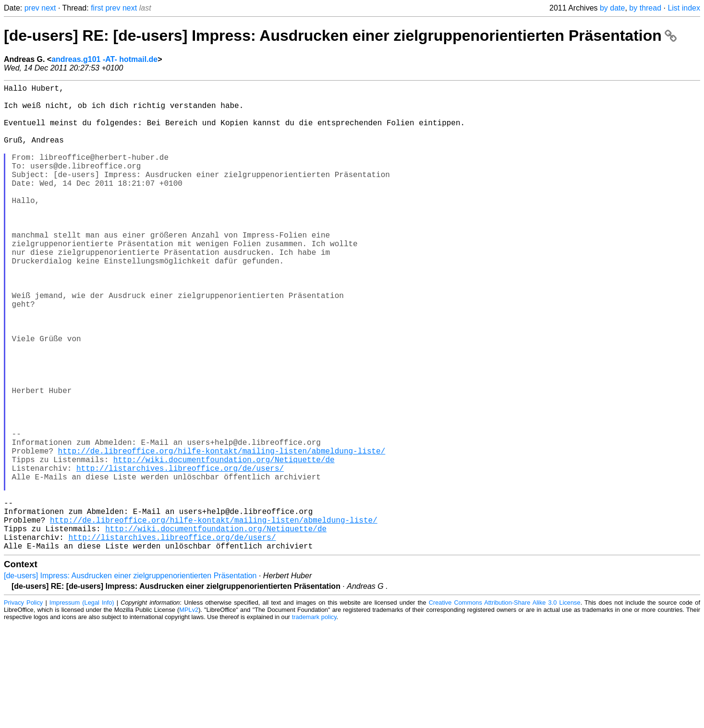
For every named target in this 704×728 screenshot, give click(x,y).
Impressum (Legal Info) (82, 706)
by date (612, 8)
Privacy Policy (23, 706)
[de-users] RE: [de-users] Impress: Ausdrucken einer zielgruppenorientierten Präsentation (340, 36)
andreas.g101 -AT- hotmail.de (104, 59)
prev (32, 8)
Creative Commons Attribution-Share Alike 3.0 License (505, 706)
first (97, 8)
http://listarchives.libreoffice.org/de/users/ (180, 554)
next (49, 8)
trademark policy (314, 721)
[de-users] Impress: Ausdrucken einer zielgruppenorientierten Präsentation (130, 679)
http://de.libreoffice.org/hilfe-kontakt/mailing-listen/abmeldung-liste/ (222, 533)
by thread (645, 8)
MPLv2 (189, 713)
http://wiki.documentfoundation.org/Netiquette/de (224, 544)
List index (684, 8)
